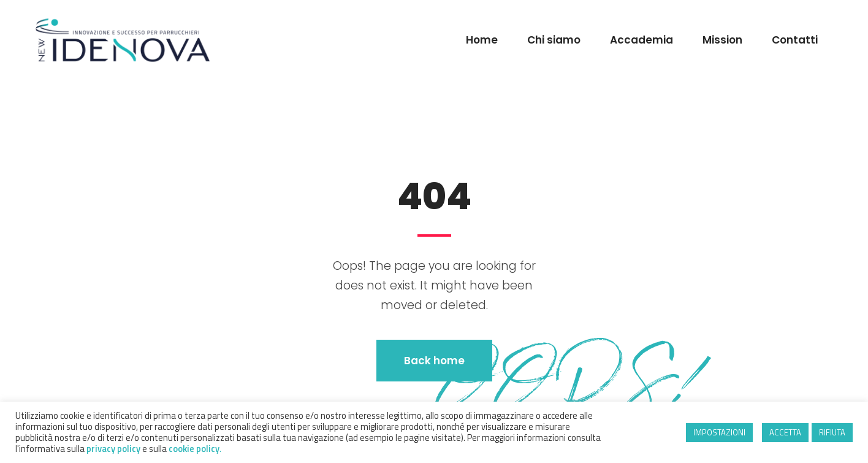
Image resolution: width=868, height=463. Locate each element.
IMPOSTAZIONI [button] (719, 432)
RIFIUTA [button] (832, 432)
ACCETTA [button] (785, 432)
